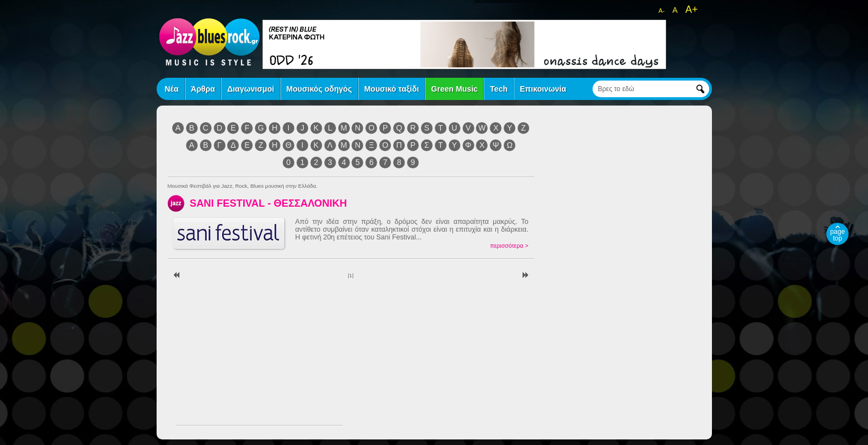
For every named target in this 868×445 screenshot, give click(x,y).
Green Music (454, 89)
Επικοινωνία (543, 89)
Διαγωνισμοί (250, 89)
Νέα (172, 89)
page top (838, 235)
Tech (499, 89)
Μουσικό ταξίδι (392, 89)
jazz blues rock (209, 42)
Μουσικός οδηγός (319, 89)
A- (662, 11)
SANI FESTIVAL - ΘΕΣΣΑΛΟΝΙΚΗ (269, 203)
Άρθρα (203, 89)
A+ (692, 9)
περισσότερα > (509, 246)
